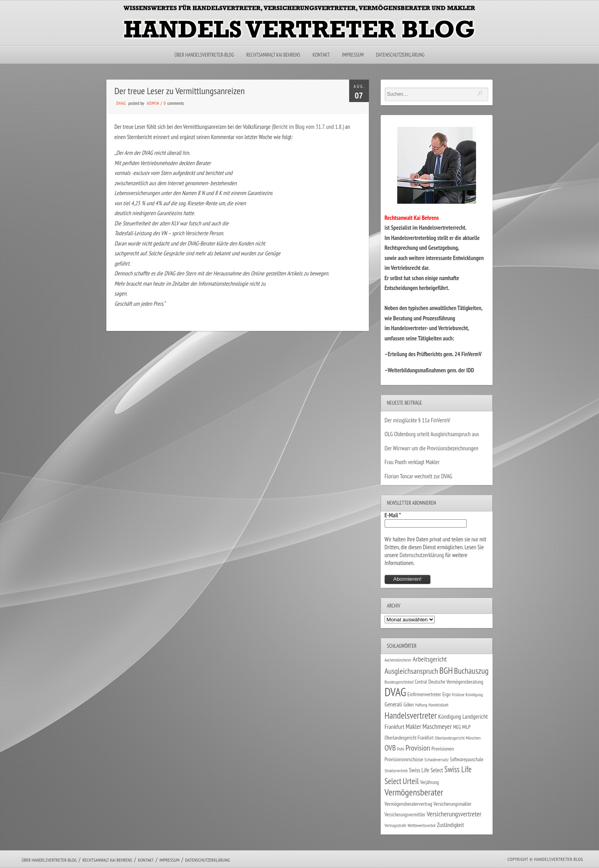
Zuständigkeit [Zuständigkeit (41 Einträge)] (451, 825)
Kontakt (321, 55)
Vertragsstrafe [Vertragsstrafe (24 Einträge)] (395, 825)
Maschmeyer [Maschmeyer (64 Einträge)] (437, 726)
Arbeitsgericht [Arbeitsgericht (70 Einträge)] (430, 659)
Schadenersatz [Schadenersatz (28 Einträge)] (437, 759)
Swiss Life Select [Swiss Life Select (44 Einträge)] (426, 770)
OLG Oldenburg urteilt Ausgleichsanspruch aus (432, 434)
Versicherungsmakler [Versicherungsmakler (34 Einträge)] (453, 804)
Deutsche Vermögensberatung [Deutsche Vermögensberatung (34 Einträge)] (456, 682)
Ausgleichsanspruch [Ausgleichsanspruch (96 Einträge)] (411, 671)
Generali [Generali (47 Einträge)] (393, 704)
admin (153, 103)
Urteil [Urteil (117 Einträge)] (411, 781)
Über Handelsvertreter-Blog (204, 55)
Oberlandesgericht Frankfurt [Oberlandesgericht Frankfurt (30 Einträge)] (409, 738)
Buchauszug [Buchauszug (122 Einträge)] (471, 671)
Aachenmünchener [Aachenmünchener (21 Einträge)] (398, 660)
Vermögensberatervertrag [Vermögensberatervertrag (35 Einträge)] (408, 804)
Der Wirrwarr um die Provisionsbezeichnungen (432, 448)
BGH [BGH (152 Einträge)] (446, 670)
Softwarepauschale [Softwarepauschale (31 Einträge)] (467, 759)
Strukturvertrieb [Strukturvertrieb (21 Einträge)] (396, 771)
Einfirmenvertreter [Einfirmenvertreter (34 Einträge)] (424, 694)
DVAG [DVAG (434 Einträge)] (395, 692)
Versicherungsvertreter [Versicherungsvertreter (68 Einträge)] (454, 814)
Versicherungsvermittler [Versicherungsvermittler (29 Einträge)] (405, 814)
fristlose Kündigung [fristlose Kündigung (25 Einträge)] (468, 694)
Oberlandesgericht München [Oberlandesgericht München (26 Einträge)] (458, 738)
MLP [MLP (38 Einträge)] (466, 727)
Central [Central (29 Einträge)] (421, 682)
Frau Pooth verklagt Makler (412, 462)
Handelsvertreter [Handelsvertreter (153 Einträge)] (411, 715)
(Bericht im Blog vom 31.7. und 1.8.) (308, 127)
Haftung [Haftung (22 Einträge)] (421, 705)
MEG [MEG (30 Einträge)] (457, 727)
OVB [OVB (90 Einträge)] (390, 748)
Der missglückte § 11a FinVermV (418, 420)
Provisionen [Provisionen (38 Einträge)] (443, 748)
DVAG (121, 103)
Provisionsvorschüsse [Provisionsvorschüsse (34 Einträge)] (404, 759)
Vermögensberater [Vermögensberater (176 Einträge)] (414, 792)
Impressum (353, 55)
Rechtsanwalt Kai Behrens (273, 55)
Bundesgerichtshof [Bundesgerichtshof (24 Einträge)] (399, 682)
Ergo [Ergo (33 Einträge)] (446, 694)
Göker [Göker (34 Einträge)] (409, 704)
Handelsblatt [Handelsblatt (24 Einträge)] (438, 705)
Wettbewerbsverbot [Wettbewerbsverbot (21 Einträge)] (421, 825)
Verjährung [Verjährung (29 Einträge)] (429, 782)
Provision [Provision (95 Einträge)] (418, 748)
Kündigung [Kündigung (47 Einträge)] (450, 716)
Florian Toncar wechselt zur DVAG (419, 476)
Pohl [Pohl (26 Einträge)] (401, 749)
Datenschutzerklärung (400, 55)
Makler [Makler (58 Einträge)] (413, 727)
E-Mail (393, 515)
